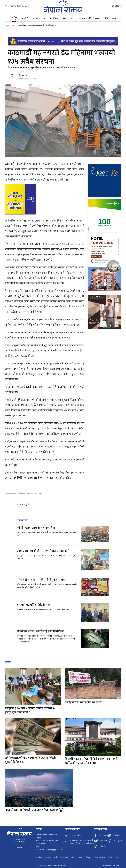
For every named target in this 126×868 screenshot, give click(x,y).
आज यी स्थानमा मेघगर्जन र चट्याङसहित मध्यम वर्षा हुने (34, 810)
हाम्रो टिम (20, 848)
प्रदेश (114, 18)
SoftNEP (116, 865)
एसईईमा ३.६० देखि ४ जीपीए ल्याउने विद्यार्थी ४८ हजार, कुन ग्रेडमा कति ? (30, 710)
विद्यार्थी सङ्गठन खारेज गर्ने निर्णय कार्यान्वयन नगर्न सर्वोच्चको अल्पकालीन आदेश (91, 761)
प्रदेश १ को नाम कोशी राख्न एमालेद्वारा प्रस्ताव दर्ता (43, 551)
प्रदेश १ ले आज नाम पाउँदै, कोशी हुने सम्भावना (41, 580)
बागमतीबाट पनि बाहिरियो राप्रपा (34, 605)
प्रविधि (106, 18)
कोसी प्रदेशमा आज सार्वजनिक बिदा (36, 528)
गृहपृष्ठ (7, 26)
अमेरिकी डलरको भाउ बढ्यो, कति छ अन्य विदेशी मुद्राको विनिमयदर (30, 760)
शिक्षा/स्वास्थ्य (94, 18)
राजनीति (25, 18)
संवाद (64, 18)
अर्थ (44, 18)
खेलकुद (82, 18)
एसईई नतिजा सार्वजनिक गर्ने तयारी (84, 702)
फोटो (73, 18)
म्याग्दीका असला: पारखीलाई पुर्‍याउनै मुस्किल (41, 631)
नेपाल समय (24, 76)
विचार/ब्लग (54, 18)
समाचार (35, 18)
